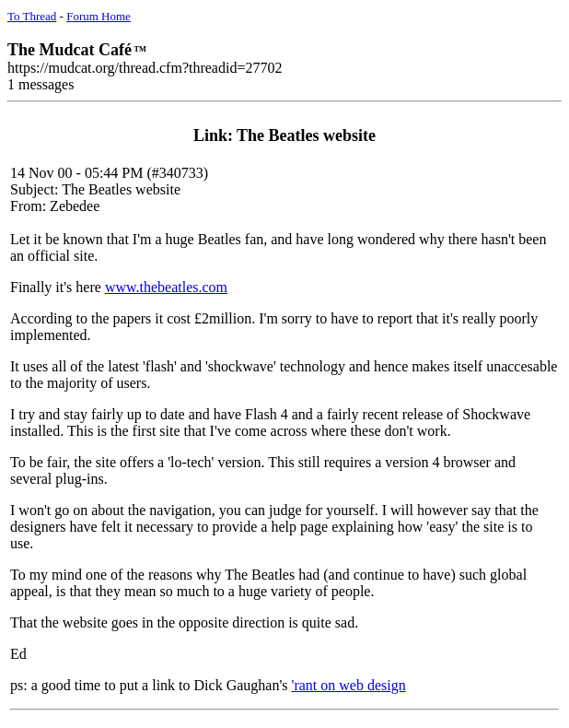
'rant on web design (349, 685)
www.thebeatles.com (166, 287)
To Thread (32, 16)
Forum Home (99, 16)
